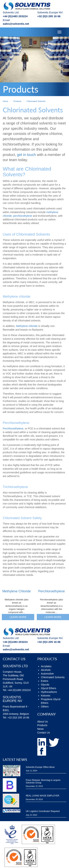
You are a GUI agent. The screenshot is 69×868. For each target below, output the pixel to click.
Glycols (45, 685)
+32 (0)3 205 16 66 (49, 16)
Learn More (18, 617)
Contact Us (44, 733)
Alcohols (46, 670)
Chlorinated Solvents (53, 677)
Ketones (46, 696)
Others (45, 707)
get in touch (26, 155)
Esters (45, 681)
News (41, 729)
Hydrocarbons (49, 692)
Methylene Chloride (17, 591)
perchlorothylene (23, 216)
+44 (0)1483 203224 (15, 16)
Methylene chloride (27, 326)
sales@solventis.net (16, 24)
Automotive (47, 674)
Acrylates (46, 666)
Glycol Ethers (49, 688)
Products (42, 725)
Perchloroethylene (13, 429)
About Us (43, 722)
